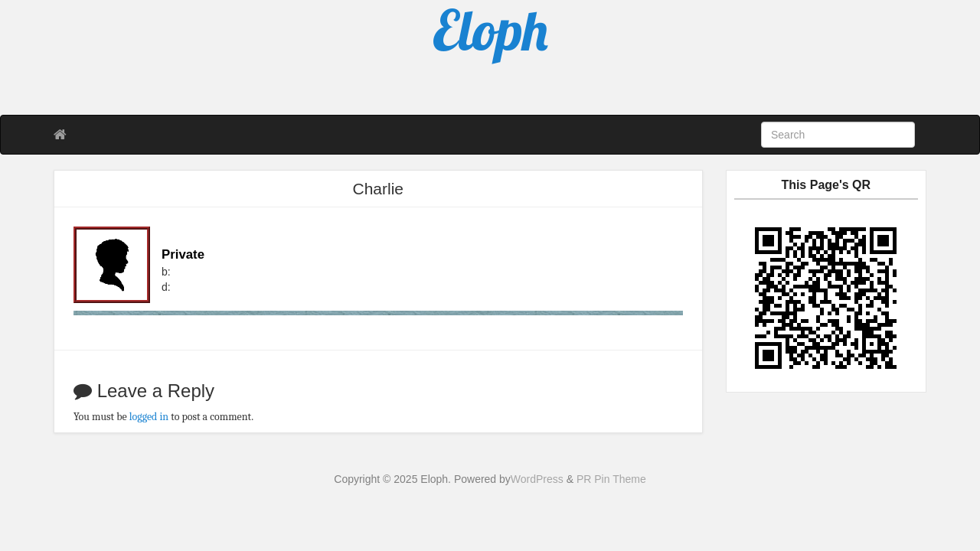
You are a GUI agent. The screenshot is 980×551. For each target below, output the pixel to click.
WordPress (537, 479)
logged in (149, 417)
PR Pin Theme (611, 479)
